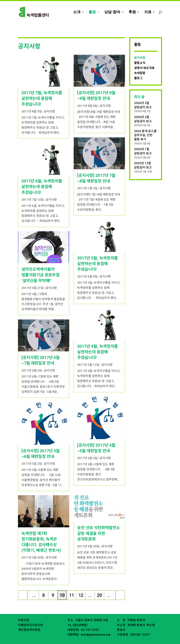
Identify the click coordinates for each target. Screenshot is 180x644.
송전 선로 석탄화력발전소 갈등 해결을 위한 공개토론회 (99, 526)
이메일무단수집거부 (31, 617)
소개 (77, 12)
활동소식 (140, 55)
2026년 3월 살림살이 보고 (143, 97)
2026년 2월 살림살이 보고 (143, 111)
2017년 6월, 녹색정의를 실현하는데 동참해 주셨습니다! (42, 179)
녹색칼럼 (140, 65)
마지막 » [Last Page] (120, 589)
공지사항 (50, 104)
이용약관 (24, 612)
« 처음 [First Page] (23, 589)
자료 (148, 12)
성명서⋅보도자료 (144, 60)
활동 (92, 12)
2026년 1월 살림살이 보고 (143, 144)
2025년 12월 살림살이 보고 (143, 158)
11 (72, 588)
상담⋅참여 (112, 12)
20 (99, 588)
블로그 (138, 70)
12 (81, 588)
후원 (132, 12)
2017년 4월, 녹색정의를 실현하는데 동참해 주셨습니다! (97, 344)
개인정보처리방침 (29, 622)
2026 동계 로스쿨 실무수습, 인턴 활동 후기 (145, 128)
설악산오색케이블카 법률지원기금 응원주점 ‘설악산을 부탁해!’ (40, 267)
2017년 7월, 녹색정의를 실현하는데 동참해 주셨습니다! (42, 91)
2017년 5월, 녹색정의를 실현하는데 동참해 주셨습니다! (97, 256)
